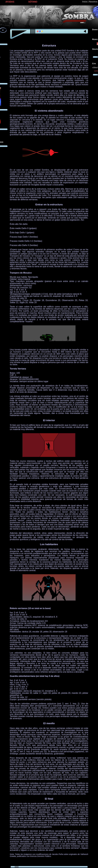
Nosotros (93, 2)
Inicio (85, 2)
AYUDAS (10, 2)
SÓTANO (33, 2)
